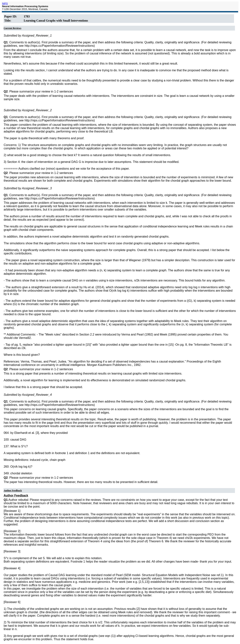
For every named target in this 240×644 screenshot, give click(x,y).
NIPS (5, 3)
